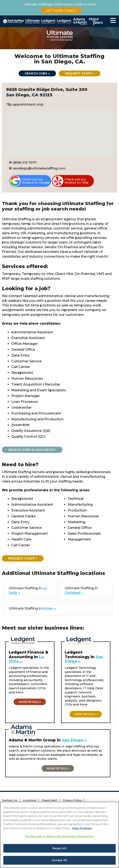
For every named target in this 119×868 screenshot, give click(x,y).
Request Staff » (80, 74)
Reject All (59, 848)
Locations (30, 800)
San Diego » (74, 740)
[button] (59, 129)
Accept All (59, 860)
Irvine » (49, 609)
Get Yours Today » (62, 10)
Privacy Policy (72, 800)
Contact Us (10, 800)
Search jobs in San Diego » (32, 450)
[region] (59, 835)
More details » (30, 702)
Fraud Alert (50, 800)
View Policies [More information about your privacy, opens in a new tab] (82, 828)
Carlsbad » (74, 593)
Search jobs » (37, 74)
